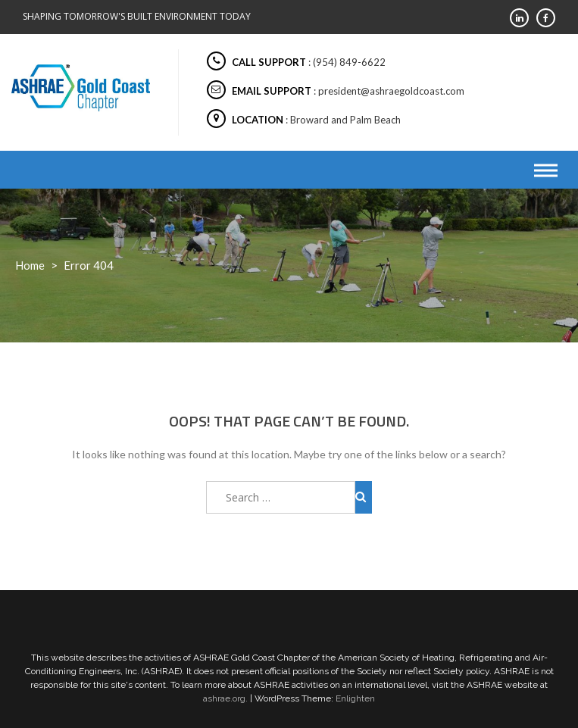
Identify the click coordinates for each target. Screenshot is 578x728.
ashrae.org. (225, 698)
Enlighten (355, 698)
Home (30, 265)
